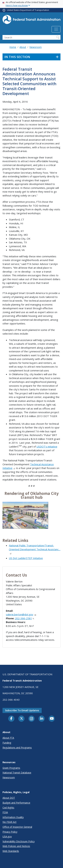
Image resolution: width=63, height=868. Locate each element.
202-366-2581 (25, 618)
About (23, 47)
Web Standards (11, 851)
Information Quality (13, 817)
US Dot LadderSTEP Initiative (26, 558)
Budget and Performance (16, 803)
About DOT (9, 798)
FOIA (5, 812)
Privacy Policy (10, 832)
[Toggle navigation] (56, 29)
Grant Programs (11, 768)
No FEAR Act (9, 822)
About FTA (8, 738)
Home (13, 47)
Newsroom (36, 47)
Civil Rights (8, 808)
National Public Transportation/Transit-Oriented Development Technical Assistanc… (35, 549)
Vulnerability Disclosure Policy (19, 841)
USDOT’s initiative (47, 447)
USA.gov (7, 836)
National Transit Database (17, 773)
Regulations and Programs (17, 748)
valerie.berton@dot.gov (21, 614)
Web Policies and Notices (16, 846)
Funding (7, 743)
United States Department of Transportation (28, 10)
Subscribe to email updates (22, 710)
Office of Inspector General (17, 827)
